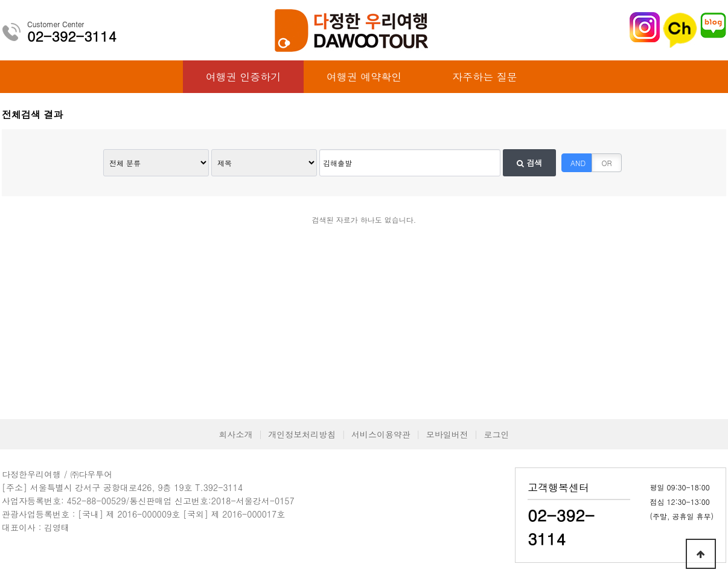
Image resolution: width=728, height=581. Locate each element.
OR (607, 163)
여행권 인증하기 (244, 77)
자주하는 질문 (485, 77)
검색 (529, 163)
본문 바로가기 (0, 0)
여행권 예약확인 (364, 77)
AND (578, 163)
